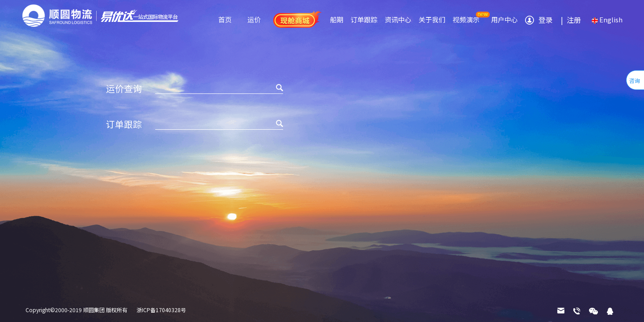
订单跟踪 (364, 19)
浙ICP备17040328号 (161, 310)
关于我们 (432, 19)
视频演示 (466, 19)
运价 (254, 19)
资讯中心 (398, 19)
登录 (546, 20)
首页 (225, 19)
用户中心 (504, 19)
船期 (337, 19)
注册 (569, 20)
